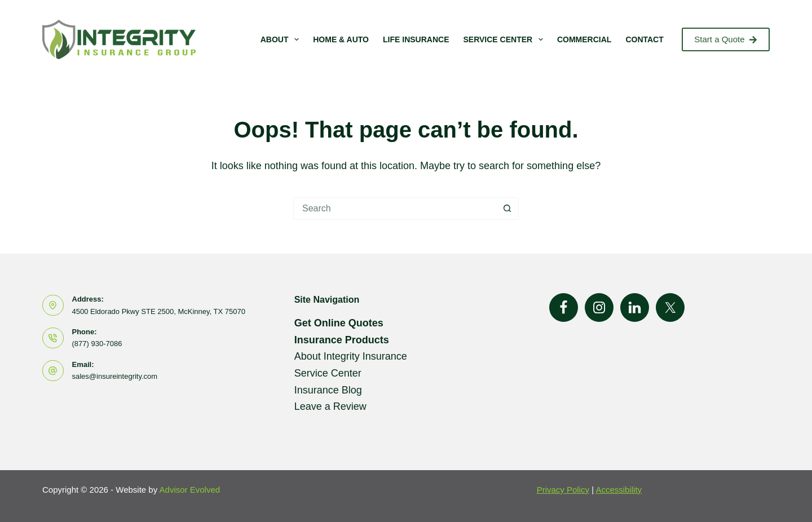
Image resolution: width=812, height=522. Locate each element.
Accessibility (619, 490)
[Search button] (507, 209)
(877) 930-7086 (97, 344)
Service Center (505, 39)
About (282, 39)
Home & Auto (341, 39)
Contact (644, 39)
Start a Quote (726, 39)
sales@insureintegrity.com (115, 376)
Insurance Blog (328, 390)
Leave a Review (330, 406)
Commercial (584, 39)
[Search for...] (395, 209)
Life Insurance (416, 39)
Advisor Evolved (190, 490)
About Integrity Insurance (351, 356)
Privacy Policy (563, 490)
